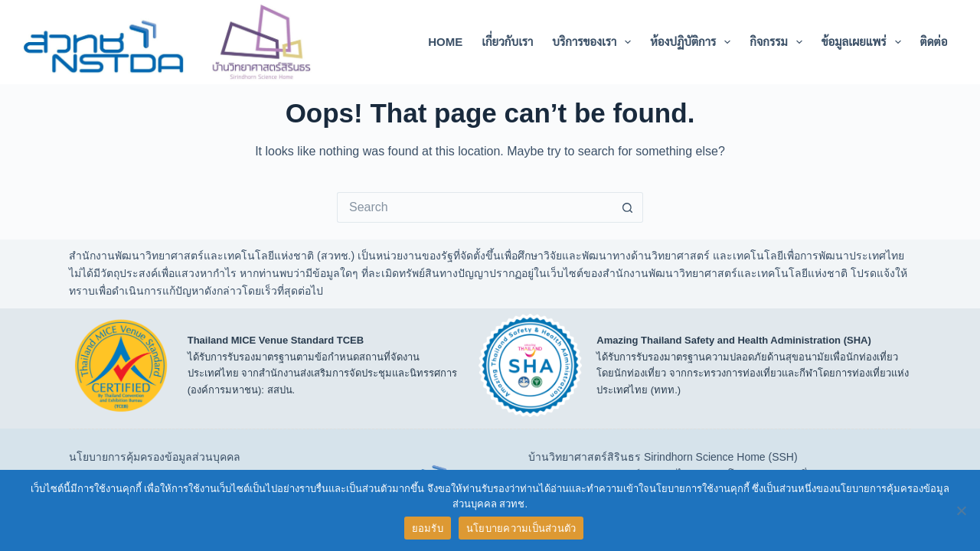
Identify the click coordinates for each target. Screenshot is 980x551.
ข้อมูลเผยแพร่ (864, 42)
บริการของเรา (595, 42)
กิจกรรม (779, 42)
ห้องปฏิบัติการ (693, 42)
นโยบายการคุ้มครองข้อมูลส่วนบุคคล (155, 457)
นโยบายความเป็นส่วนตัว (521, 528)
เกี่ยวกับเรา (507, 42)
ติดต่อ (934, 42)
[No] (961, 510)
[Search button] (628, 207)
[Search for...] (475, 207)
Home (445, 42)
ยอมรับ (428, 528)
